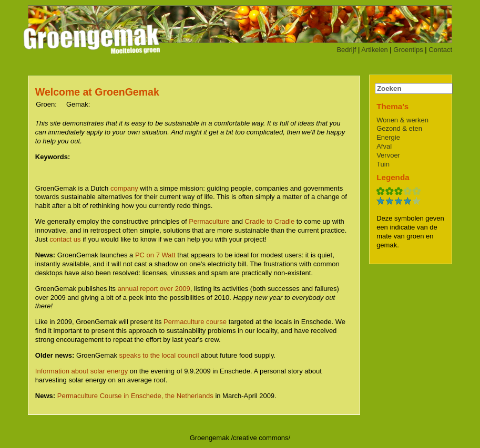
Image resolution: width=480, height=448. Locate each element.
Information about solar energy (81, 371)
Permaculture (209, 221)
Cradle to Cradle (269, 221)
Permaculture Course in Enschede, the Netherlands (135, 396)
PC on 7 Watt (155, 255)
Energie (388, 137)
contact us (65, 239)
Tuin (383, 164)
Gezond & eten (399, 128)
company (124, 188)
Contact (440, 50)
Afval (384, 146)
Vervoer (388, 155)
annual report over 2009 (154, 289)
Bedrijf (346, 50)
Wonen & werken (402, 120)
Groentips (408, 50)
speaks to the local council (159, 355)
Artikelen (375, 50)
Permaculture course (195, 322)
